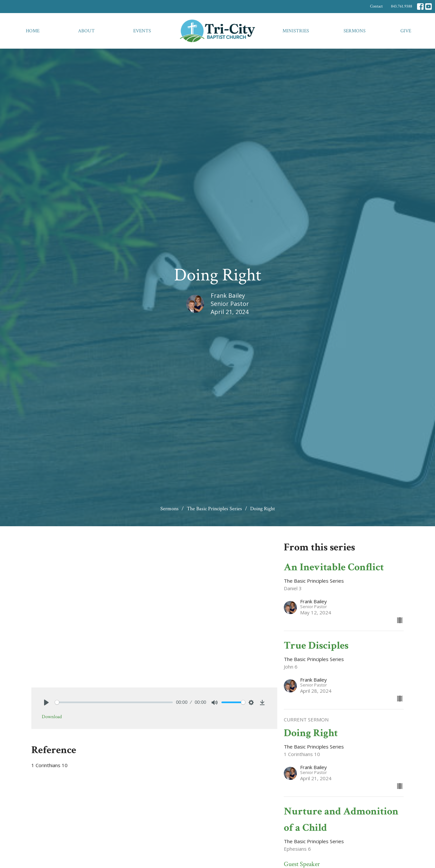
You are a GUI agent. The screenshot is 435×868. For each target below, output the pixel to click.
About (86, 31)
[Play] (46, 702)
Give (406, 31)
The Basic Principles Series (214, 509)
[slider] (114, 702)
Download (52, 717)
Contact (376, 6)
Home (33, 31)
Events (142, 31)
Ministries (296, 31)
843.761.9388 (402, 6)
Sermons (354, 31)
